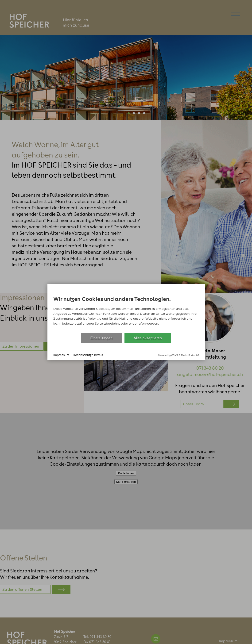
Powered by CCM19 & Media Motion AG (179, 355)
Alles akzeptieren (148, 338)
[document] (126, 312)
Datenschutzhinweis (88, 355)
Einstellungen (102, 338)
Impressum (61, 355)
